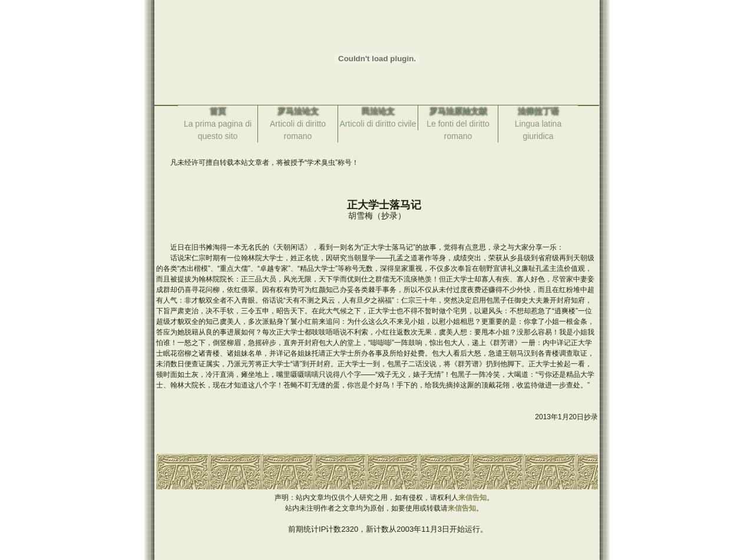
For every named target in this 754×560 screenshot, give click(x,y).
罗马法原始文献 (458, 111)
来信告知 (472, 498)
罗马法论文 (298, 111)
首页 (218, 111)
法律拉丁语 (538, 111)
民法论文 (378, 111)
